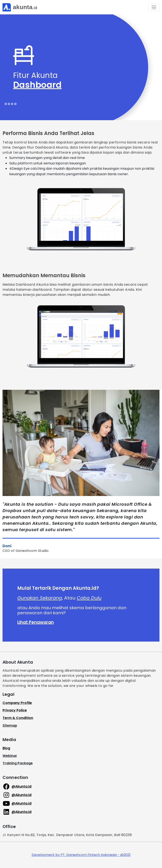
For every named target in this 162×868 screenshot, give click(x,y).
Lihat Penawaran (36, 622)
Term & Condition (18, 718)
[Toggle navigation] (154, 7)
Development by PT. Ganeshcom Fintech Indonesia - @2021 (81, 855)
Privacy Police (15, 710)
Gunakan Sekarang (40, 598)
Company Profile (17, 703)
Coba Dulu (89, 598)
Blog (6, 748)
